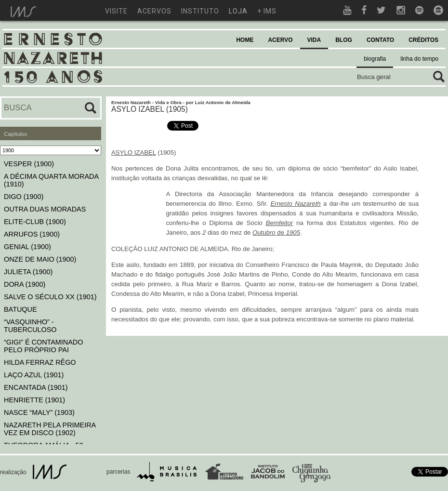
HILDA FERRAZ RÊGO (40, 362)
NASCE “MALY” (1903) (39, 412)
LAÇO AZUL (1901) (34, 375)
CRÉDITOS (423, 40)
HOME (245, 40)
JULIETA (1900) (28, 272)
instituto (200, 11)
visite (116, 11)
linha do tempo (419, 59)
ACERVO (280, 40)
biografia (375, 59)
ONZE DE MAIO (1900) (40, 259)
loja (238, 11)
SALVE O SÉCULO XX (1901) (50, 297)
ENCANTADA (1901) (36, 387)
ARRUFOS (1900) (32, 234)
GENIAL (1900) (27, 247)
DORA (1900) (25, 284)
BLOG (344, 40)
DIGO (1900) (24, 197)
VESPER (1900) (29, 164)
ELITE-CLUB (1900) (35, 222)
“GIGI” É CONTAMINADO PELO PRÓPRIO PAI (43, 346)
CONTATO (380, 40)
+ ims (267, 11)
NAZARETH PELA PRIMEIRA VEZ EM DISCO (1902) (50, 429)
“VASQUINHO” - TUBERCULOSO (30, 326)
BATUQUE (20, 309)
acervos (154, 11)
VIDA (314, 40)
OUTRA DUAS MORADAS (45, 209)
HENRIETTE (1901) (34, 400)
